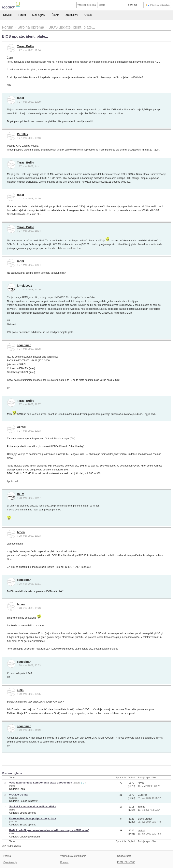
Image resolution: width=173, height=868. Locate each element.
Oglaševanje (10, 862)
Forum (22, 15)
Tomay (141, 807)
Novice (7, 15)
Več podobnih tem (12, 846)
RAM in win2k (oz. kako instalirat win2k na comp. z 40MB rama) (49, 830)
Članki (55, 15)
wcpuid (35, 146)
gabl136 (13, 822)
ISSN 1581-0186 (126, 862)
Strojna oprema (28, 813)
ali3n (20, 690)
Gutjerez (13, 798)
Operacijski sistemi (30, 837)
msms (12, 786)
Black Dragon (145, 819)
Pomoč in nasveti (29, 801)
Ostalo (88, 15)
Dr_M (21, 494)
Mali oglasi (39, 15)
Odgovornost (124, 856)
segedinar (24, 345)
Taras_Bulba (26, 46)
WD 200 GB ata (19, 795)
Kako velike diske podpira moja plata (33, 818)
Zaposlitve (72, 15)
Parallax (23, 134)
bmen (21, 532)
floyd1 (141, 783)
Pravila (7, 856)
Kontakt (65, 862)
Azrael (21, 427)
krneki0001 (24, 286)
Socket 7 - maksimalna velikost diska (33, 806)
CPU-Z (20, 146)
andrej (141, 831)
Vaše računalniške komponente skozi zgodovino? (41, 783)
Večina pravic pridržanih (73, 856)
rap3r (21, 98)
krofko (12, 810)
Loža (22, 789)
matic (12, 834)
